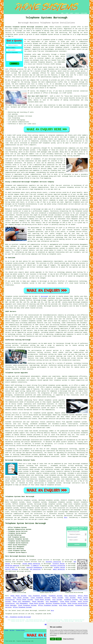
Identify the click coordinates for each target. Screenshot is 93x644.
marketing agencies (12, 566)
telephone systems (69, 27)
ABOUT (72, 13)
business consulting (53, 562)
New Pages (12, 630)
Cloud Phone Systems (43, 600)
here (66, 517)
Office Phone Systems (25, 600)
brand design (10, 567)
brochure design (59, 564)
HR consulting (35, 569)
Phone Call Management (21, 602)
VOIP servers (40, 325)
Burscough (44, 296)
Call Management (52, 602)
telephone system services (39, 560)
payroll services (12, 569)
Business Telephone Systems (56, 603)
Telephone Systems (55, 596)
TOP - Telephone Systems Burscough (18, 617)
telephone (47, 440)
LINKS (67, 13)
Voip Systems (70, 598)
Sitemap (6, 630)
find (11, 500)
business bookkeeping (34, 567)
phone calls (39, 102)
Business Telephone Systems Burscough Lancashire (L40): (27, 27)
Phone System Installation (77, 603)
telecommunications (50, 315)
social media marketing (31, 564)
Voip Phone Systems (21, 598)
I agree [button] (53, 639)
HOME (62, 13)
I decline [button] (59, 639)
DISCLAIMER (84, 13)
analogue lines (38, 60)
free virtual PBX (73, 80)
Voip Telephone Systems (37, 596)
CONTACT (77, 13)
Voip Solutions (70, 596)
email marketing (59, 569)
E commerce (35, 566)
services (28, 571)
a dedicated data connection (44, 165)
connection (52, 105)
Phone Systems (58, 598)
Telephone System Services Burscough (26, 523)
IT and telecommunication (33, 156)
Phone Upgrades (38, 602)
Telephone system (12, 296)
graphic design (60, 567)
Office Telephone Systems (48, 605)
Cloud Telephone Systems (40, 598)
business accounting (58, 566)
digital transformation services (24, 477)
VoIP (14, 135)
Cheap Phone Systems (18, 596)
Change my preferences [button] (68, 639)
